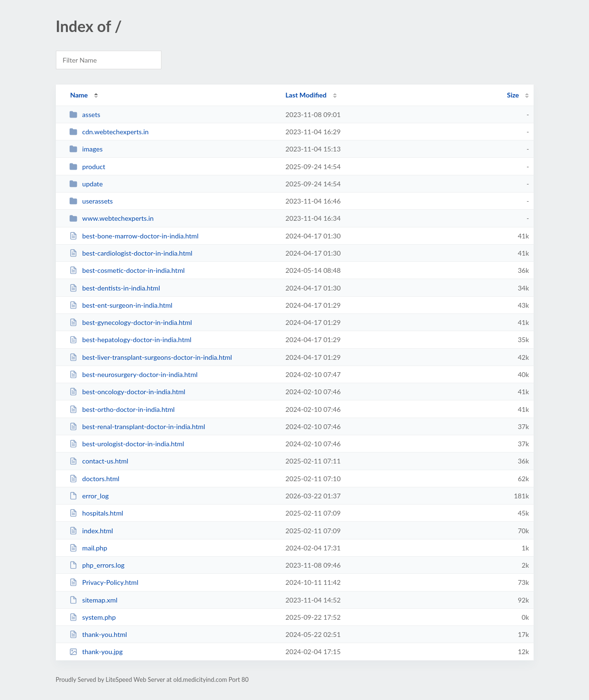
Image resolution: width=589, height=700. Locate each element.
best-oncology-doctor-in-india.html (127, 392)
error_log (89, 496)
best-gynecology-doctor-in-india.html (131, 322)
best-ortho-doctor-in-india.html (122, 409)
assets (85, 114)
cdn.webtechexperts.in (109, 132)
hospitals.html (96, 513)
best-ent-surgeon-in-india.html (121, 305)
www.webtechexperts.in (112, 218)
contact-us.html (99, 461)
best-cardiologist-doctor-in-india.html (131, 253)
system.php (93, 617)
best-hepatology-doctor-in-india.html (130, 339)
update (86, 184)
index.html (91, 531)
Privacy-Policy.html (104, 582)
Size (513, 95)
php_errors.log (97, 565)
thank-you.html (98, 634)
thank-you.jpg (96, 652)
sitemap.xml (93, 600)
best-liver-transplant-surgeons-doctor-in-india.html (151, 357)
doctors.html (94, 479)
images (86, 149)
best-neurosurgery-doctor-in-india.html (134, 374)
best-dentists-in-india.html (115, 288)
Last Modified (306, 95)
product (87, 167)
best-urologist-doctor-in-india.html (127, 444)
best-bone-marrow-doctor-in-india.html (134, 236)
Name (79, 95)
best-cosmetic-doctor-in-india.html (127, 270)
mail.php (88, 548)
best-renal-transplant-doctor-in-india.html (137, 426)
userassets (91, 201)
